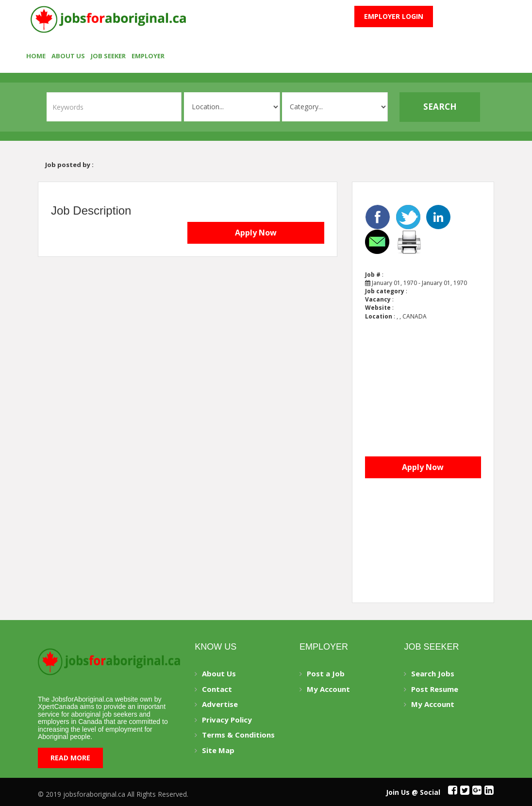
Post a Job (326, 673)
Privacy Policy (227, 720)
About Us (68, 56)
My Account (328, 689)
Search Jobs (433, 673)
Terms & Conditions (238, 735)
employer (148, 56)
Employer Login (394, 16)
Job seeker (108, 56)
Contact (217, 689)
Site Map (218, 750)
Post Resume (435, 689)
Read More (70, 758)
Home (36, 56)
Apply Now (256, 233)
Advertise (220, 704)
